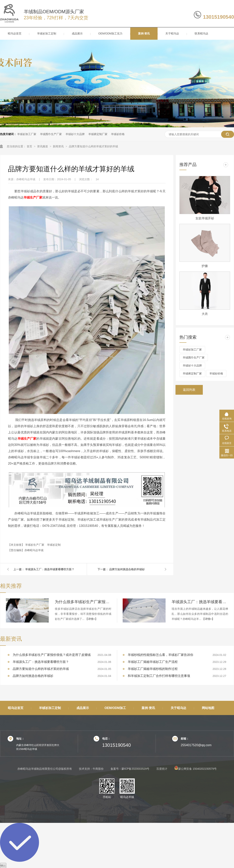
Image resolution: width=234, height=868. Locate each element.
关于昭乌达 (172, 33)
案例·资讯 (144, 33)
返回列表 (189, 390)
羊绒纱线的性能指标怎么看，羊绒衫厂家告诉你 (160, 655)
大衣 (205, 314)
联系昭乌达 (201, 33)
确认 (3, 865)
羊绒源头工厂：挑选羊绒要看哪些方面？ (50, 569)
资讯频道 (43, 146)
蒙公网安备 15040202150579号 (195, 769)
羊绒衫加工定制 (47, 33)
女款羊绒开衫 (205, 218)
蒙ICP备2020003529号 (135, 769)
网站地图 (208, 708)
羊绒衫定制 (54, 545)
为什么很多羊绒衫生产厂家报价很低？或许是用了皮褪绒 (83, 602)
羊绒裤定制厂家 (98, 134)
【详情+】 (91, 619)
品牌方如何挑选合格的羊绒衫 (127, 569)
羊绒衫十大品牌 (75, 134)
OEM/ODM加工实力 (110, 33)
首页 (30, 146)
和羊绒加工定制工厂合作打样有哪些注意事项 (159, 676)
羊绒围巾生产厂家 (51, 134)
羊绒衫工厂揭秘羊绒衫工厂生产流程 (153, 662)
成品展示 (77, 33)
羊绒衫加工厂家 (27, 134)
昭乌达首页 (15, 33)
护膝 (205, 266)
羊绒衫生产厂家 (35, 545)
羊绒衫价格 (118, 134)
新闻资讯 (59, 146)
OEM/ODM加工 (115, 708)
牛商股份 (98, 769)
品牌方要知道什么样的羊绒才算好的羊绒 (93, 146)
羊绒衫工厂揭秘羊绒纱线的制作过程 (153, 669)
